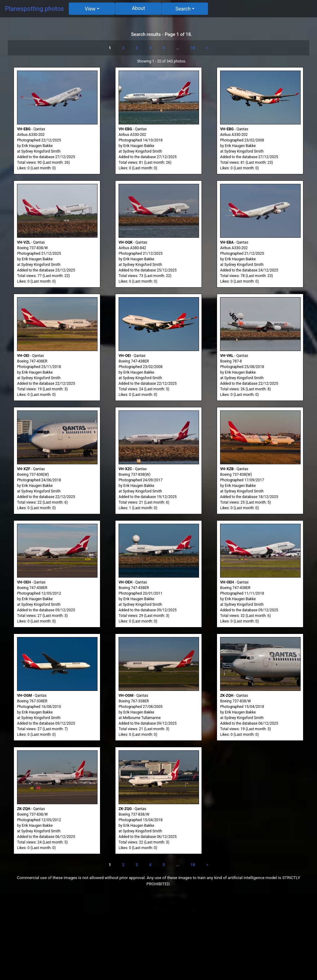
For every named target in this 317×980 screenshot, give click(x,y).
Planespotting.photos (34, 9)
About (139, 8)
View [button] (90, 9)
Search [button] (183, 9)
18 (193, 48)
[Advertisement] (158, 937)
